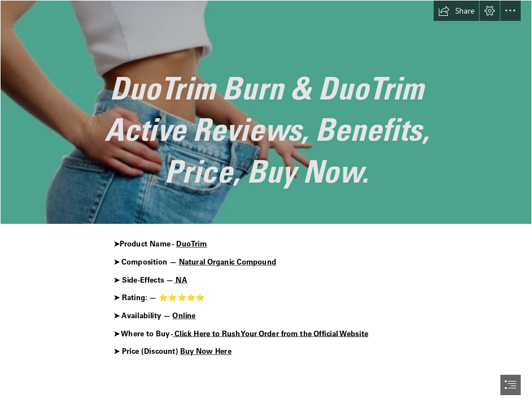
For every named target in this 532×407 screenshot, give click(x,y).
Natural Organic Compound (227, 262)
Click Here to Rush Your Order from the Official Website (271, 333)
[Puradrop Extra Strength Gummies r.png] (266, 112)
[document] (266, 203)
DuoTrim (191, 244)
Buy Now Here (205, 351)
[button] (456, 11)
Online (184, 316)
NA (180, 280)
